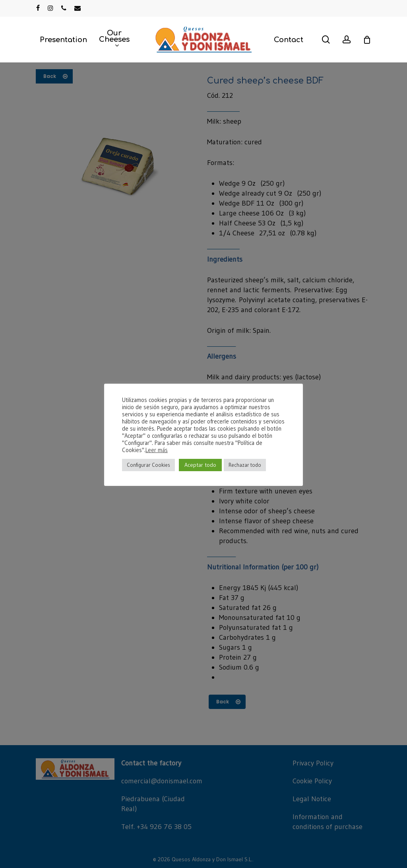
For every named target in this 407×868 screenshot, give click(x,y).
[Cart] (367, 40)
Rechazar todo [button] (245, 465)
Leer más (157, 450)
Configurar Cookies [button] (148, 465)
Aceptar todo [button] (200, 465)
